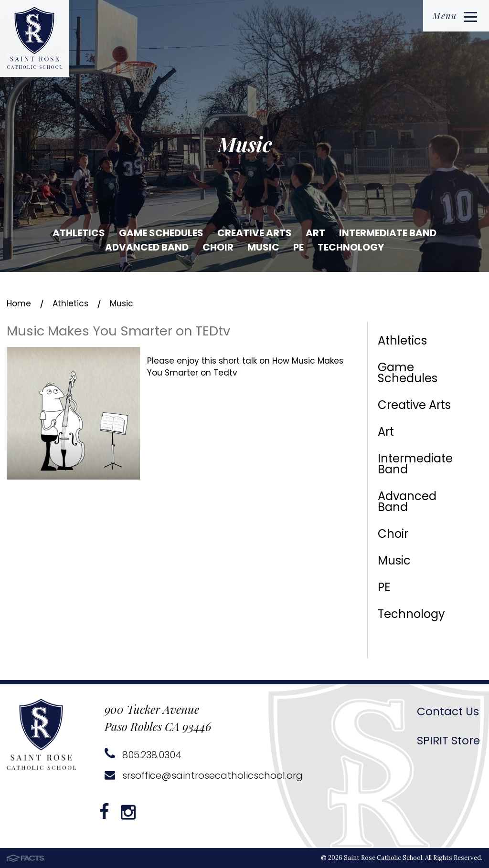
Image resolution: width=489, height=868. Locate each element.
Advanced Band (147, 247)
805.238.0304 (143, 755)
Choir (218, 247)
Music (263, 247)
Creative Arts (255, 233)
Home (19, 303)
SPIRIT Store (448, 741)
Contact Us (448, 711)
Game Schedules (161, 233)
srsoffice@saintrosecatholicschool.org (204, 775)
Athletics (79, 233)
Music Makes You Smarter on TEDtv (118, 331)
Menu (455, 16)
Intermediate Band (388, 233)
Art (315, 233)
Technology (351, 247)
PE (298, 247)
